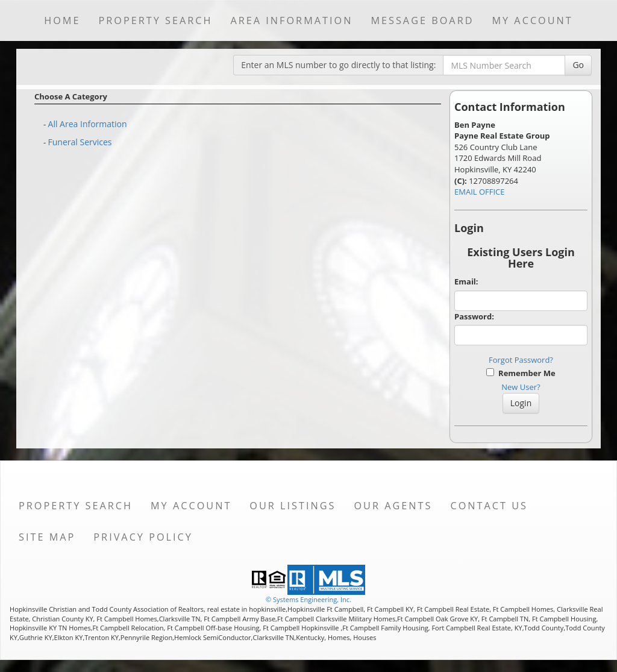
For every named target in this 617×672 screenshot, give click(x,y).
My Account (532, 20)
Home (62, 20)
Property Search (155, 20)
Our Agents (393, 506)
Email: (466, 281)
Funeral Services (80, 142)
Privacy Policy (143, 537)
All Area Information (88, 124)
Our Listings (293, 506)
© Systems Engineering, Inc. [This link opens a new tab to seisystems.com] (308, 599)
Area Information (291, 20)
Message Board (422, 20)
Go (578, 65)
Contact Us (489, 506)
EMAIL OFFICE (480, 192)
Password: (474, 316)
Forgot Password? (521, 360)
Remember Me (521, 373)
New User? (521, 387)
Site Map (47, 537)
